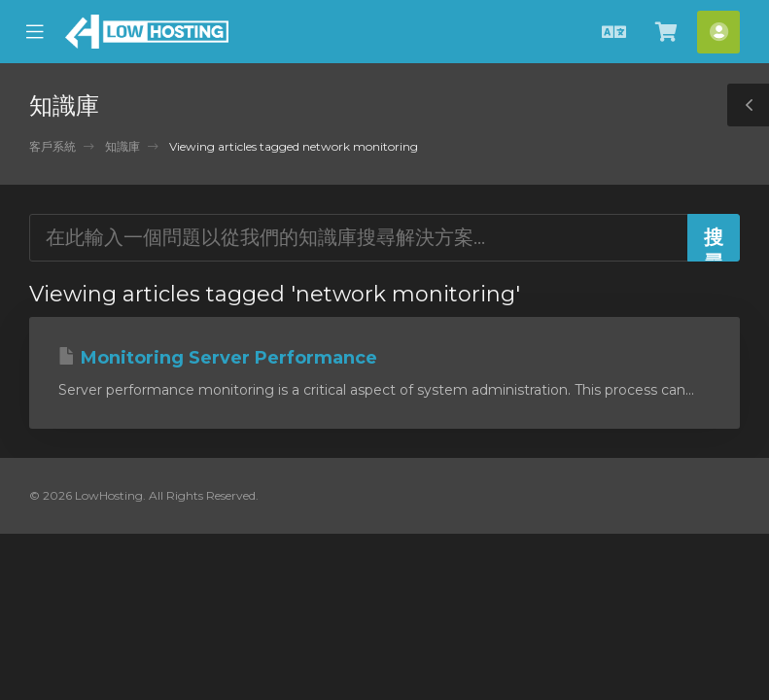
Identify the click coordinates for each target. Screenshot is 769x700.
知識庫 (122, 146)
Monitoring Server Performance (218, 358)
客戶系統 (52, 146)
